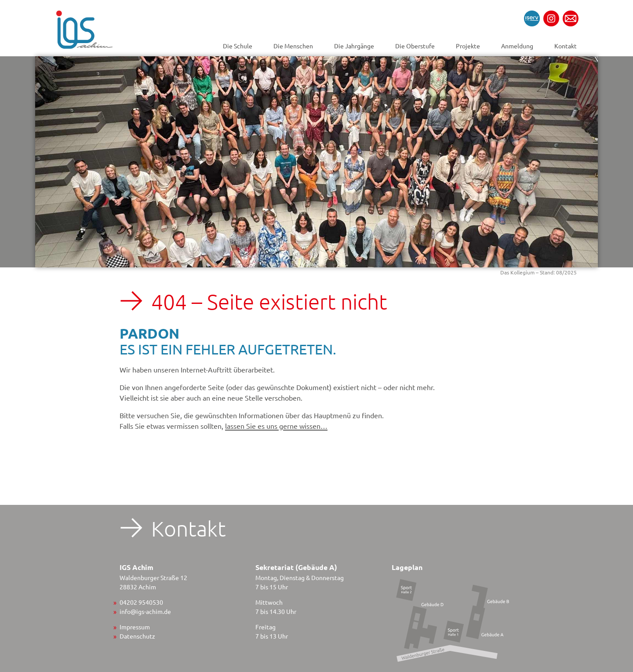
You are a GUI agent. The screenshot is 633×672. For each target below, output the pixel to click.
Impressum (135, 627)
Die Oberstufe (415, 46)
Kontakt (566, 46)
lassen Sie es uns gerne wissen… (276, 426)
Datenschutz (137, 636)
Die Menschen (293, 46)
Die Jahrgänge (354, 46)
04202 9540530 (141, 602)
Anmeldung (517, 46)
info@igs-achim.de (145, 611)
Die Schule (238, 46)
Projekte (468, 46)
